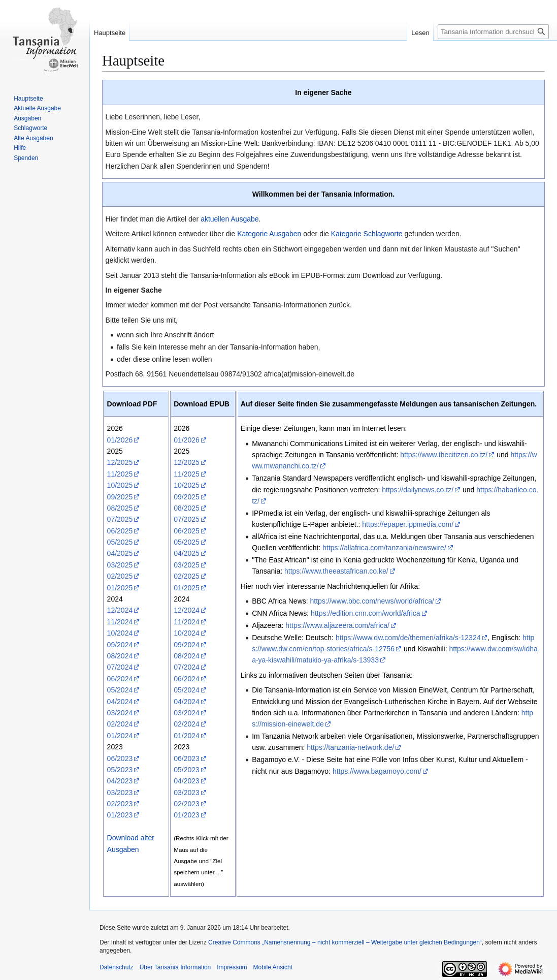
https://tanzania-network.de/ (350, 747)
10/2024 (120, 633)
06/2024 (120, 679)
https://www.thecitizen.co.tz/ (444, 455)
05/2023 (120, 770)
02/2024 (120, 724)
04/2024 (120, 702)
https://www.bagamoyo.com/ (377, 771)
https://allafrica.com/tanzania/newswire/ (384, 548)
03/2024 (120, 713)
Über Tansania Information (175, 967)
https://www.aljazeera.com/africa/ (337, 625)
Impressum (232, 967)
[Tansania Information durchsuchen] (493, 32)
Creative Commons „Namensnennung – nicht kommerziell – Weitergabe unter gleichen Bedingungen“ (345, 942)
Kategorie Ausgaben (269, 234)
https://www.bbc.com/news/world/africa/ (372, 601)
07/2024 (120, 667)
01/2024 (120, 736)
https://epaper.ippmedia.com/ (408, 524)
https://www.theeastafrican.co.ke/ (336, 571)
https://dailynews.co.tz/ (418, 490)
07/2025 (120, 519)
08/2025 (120, 508)
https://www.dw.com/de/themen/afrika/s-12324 (408, 638)
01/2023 (120, 815)
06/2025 (120, 531)
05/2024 (120, 690)
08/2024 (120, 656)
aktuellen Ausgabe (230, 219)
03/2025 (120, 565)
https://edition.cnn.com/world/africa (366, 613)
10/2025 (120, 485)
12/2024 (120, 610)
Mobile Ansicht (273, 967)
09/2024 (120, 645)
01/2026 (120, 440)
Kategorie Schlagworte (367, 234)
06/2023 (120, 758)
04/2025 (120, 553)
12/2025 (120, 462)
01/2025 (120, 588)
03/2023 (120, 793)
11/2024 (120, 622)
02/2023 (120, 804)
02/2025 (120, 576)
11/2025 (120, 474)
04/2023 (120, 781)
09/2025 (120, 497)
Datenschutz (117, 967)
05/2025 (120, 542)
